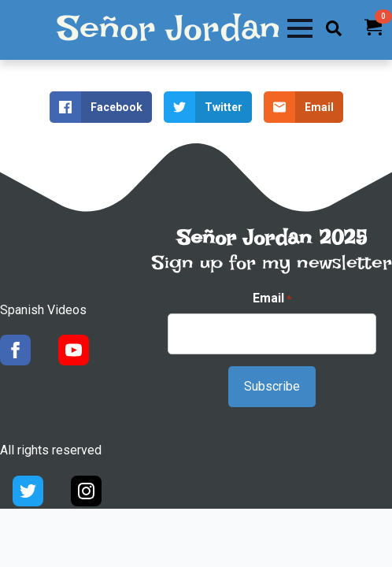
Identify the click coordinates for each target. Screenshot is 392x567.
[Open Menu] (300, 28)
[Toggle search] (334, 28)
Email (272, 298)
